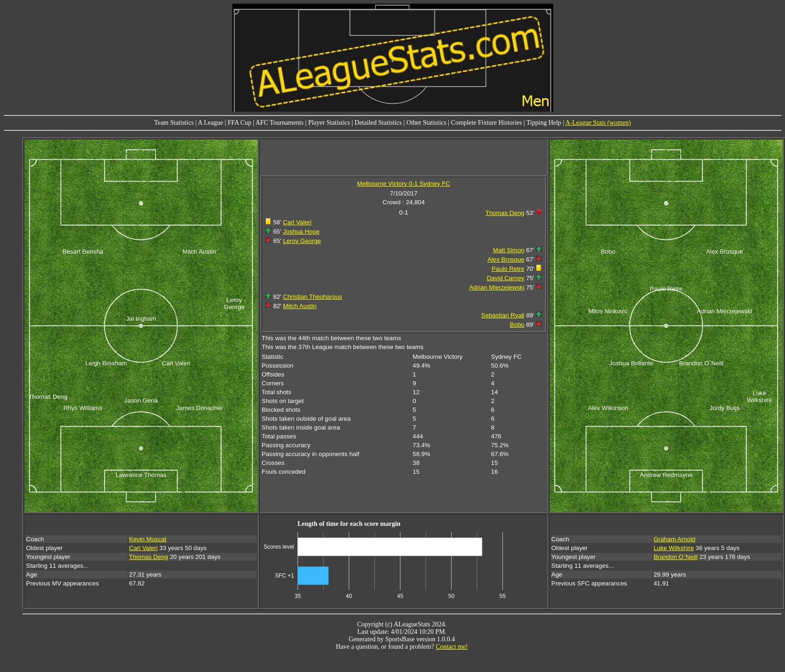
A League (210, 123)
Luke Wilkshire (674, 548)
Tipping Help (544, 123)
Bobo (517, 325)
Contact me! (452, 647)
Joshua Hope (301, 232)
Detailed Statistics (378, 123)
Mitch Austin (300, 306)
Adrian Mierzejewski (497, 287)
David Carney (505, 278)
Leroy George (302, 241)
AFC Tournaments (280, 123)
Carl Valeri (297, 222)
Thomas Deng (505, 213)
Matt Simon (509, 250)
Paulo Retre (508, 269)
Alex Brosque (506, 259)
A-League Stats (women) (598, 123)
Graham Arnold (675, 539)
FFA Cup (240, 123)
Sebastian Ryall (503, 315)
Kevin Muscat (148, 539)
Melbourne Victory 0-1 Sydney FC (404, 184)
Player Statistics (329, 123)
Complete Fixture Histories (487, 123)
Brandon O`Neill (676, 557)
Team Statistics (174, 123)
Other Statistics (426, 123)
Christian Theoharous (313, 297)
